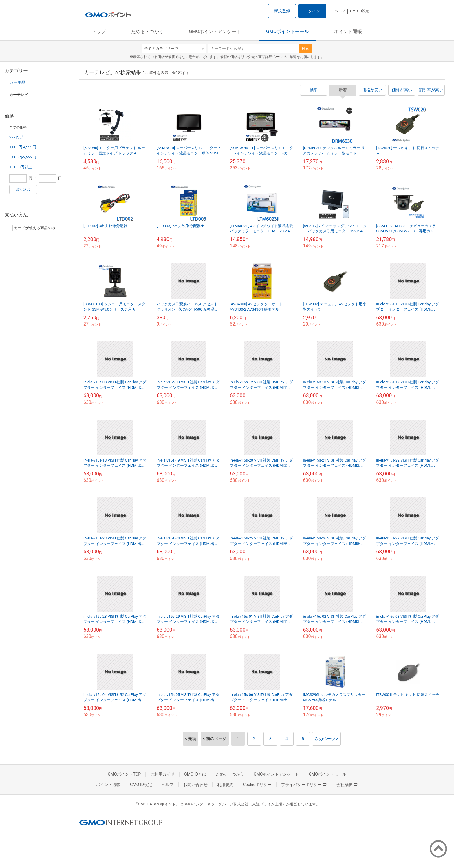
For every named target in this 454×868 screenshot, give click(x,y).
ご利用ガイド (162, 774)
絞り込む (23, 189)
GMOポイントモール (288, 31)
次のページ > (326, 739)
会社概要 (347, 785)
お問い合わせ (195, 785)
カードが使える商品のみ (31, 228)
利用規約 (225, 785)
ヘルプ (340, 11)
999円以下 (18, 137)
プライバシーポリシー (304, 785)
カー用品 (17, 82)
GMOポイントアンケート (215, 31)
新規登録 (282, 11)
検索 (305, 49)
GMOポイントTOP (124, 774)
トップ (99, 31)
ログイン (312, 11)
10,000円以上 (21, 167)
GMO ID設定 (359, 11)
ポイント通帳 (348, 31)
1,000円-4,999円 (23, 147)
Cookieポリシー (257, 785)
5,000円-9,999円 (23, 157)
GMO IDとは (195, 774)
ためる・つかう (147, 31)
